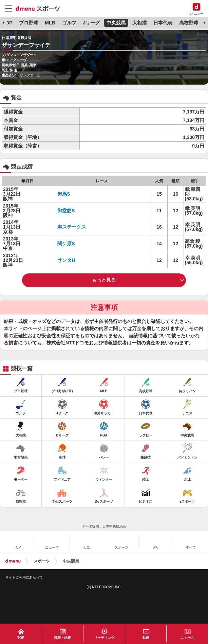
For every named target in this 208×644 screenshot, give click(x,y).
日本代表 (163, 23)
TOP (8, 23)
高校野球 (189, 23)
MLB (50, 23)
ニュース (187, 638)
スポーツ (42, 561)
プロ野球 (29, 23)
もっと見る (104, 280)
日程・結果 (62, 638)
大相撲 (139, 23)
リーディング (104, 638)
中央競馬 (116, 23)
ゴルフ (69, 23)
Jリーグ (91, 23)
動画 (146, 638)
